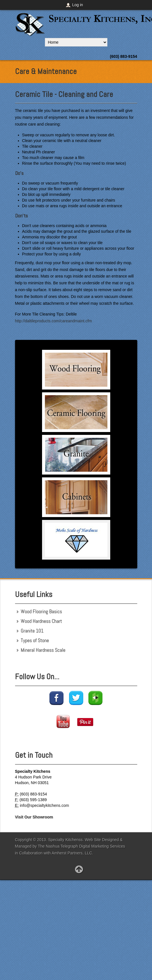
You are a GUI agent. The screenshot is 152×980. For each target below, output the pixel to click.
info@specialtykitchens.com (44, 805)
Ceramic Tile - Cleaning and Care (64, 94)
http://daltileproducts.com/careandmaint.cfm (54, 321)
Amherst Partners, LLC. (72, 853)
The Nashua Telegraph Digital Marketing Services (81, 846)
